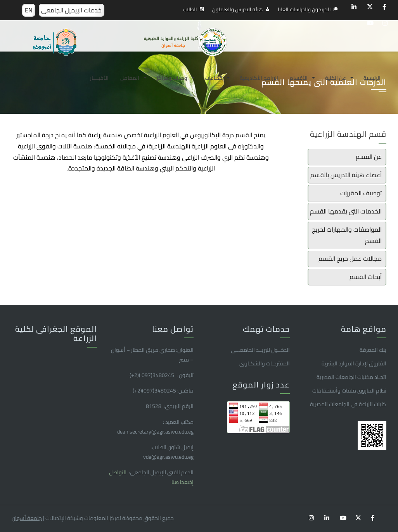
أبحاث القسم (366, 277)
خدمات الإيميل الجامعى (71, 10)
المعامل (130, 78)
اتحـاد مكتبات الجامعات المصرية (351, 377)
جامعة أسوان (27, 518)
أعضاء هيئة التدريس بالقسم (346, 175)
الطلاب (190, 9)
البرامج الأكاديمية (259, 78)
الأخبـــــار (99, 78)
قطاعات (214, 78)
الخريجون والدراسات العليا (304, 9)
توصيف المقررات (361, 193)
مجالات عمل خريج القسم (350, 258)
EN (29, 10)
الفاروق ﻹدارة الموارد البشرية (354, 363)
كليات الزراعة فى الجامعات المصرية (348, 404)
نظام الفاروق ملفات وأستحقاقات (349, 391)
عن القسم (369, 157)
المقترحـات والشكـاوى (265, 363)
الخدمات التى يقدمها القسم (346, 211)
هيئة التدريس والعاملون (237, 9)
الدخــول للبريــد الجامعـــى (260, 350)
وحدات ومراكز (172, 78)
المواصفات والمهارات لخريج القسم (347, 235)
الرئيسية (372, 78)
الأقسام (299, 78)
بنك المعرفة (373, 350)
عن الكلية (336, 78)
